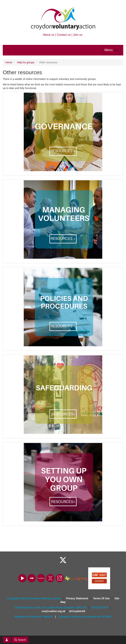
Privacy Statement (77, 598)
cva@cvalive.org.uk (53, 611)
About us (49, 35)
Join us (78, 35)
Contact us (64, 35)
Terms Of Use (102, 598)
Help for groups (26, 62)
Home (9, 62)
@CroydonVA (77, 611)
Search (20, 640)
